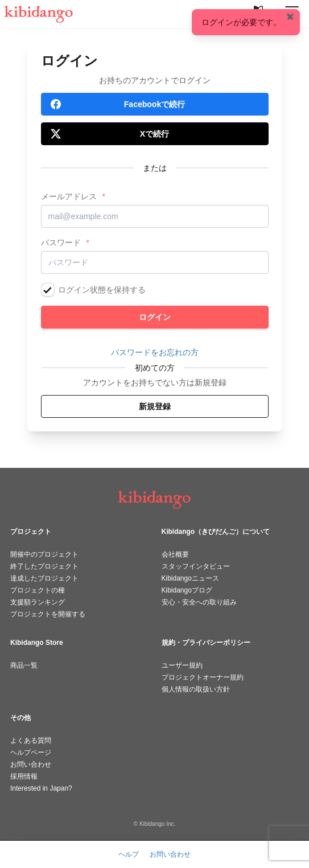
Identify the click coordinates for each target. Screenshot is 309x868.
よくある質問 (31, 741)
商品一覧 (24, 665)
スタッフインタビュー (196, 566)
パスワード (61, 242)
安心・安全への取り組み (199, 602)
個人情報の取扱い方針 (196, 689)
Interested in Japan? (41, 788)
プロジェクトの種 (38, 590)
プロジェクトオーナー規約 (203, 677)
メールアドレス (69, 196)
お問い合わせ (31, 764)
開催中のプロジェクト (44, 554)
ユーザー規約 (182, 665)
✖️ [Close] (290, 17)
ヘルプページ (31, 752)
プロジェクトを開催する (48, 614)
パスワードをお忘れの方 (155, 352)
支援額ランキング (38, 602)
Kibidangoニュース (190, 578)
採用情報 (24, 776)
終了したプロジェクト (44, 566)
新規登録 (155, 406)
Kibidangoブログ (187, 590)
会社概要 (175, 554)
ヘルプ (129, 854)
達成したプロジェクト (44, 578)
